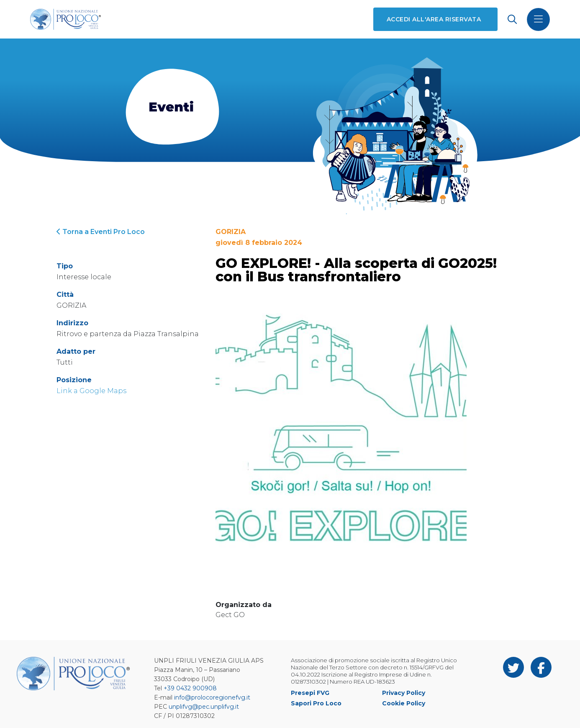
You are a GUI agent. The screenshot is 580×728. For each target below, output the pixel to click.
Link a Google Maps (91, 391)
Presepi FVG (310, 693)
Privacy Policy (404, 693)
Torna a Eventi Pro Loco (101, 232)
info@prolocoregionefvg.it (212, 697)
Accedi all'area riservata (434, 19)
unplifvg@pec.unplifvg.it (204, 707)
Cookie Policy (404, 703)
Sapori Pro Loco (316, 703)
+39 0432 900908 (190, 688)
